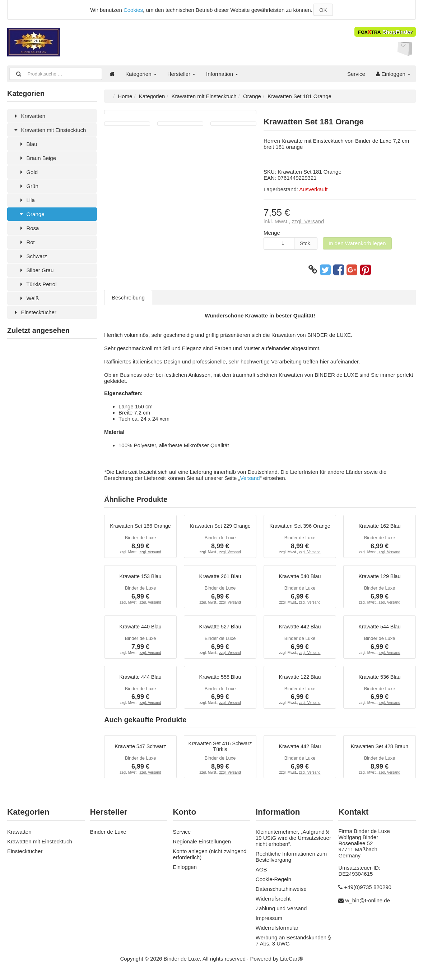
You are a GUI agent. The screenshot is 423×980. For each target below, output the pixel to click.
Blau (27, 144)
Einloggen (393, 74)
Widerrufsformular (277, 932)
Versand (250, 478)
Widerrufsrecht (273, 903)
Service (356, 74)
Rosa (28, 228)
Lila (26, 200)
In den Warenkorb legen (357, 243)
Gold (28, 172)
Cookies (133, 10)
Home (125, 96)
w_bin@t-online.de (368, 904)
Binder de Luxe (108, 836)
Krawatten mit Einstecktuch (49, 130)
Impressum (269, 922)
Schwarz (32, 256)
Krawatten (29, 116)
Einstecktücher (34, 312)
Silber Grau (36, 270)
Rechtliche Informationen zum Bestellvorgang (291, 861)
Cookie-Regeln (273, 883)
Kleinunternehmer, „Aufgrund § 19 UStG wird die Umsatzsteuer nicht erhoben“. (293, 842)
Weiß (28, 298)
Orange (31, 214)
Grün (28, 186)
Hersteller (181, 74)
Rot (26, 242)
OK (323, 10)
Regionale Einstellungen (202, 845)
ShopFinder (385, 32)
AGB (261, 873)
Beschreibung (128, 297)
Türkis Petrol (37, 284)
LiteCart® (292, 963)
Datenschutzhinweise (281, 893)
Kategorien (141, 74)
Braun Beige (37, 158)
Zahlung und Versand (281, 912)
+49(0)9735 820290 (368, 891)
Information (222, 74)
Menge (272, 233)
